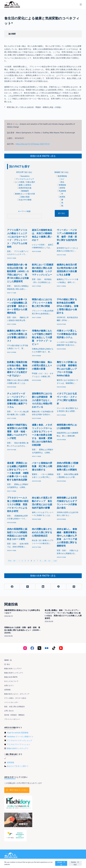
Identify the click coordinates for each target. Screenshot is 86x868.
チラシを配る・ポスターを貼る (15, 698)
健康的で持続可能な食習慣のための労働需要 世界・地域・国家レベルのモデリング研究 (17, 432)
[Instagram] (25, 648)
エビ (62, 179)
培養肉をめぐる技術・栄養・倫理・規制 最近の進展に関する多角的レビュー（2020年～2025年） (22, 630)
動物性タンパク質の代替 (24, 194)
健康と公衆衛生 (24, 185)
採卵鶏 (62, 188)
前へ (15, 561)
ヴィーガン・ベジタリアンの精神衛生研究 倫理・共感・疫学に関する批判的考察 (67, 237)
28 (45, 561)
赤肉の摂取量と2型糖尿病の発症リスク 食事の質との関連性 (67, 466)
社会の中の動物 (24, 200)
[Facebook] (12, 587)
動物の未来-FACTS (11, 677)
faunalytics (24, 176)
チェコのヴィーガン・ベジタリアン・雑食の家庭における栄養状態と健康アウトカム (17, 400)
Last (55, 561)
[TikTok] (54, 648)
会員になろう (9, 685)
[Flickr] (47, 648)
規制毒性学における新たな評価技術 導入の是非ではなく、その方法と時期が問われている (42, 400)
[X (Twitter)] (28, 587)
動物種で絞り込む (62, 172)
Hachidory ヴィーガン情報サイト (20, 737)
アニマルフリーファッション (19, 744)
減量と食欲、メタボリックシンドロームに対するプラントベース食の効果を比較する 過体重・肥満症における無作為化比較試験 (42, 435)
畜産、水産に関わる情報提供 (14, 707)
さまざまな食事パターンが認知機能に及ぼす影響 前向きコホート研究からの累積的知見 (17, 306)
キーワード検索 (24, 211)
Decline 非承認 (75, 863)
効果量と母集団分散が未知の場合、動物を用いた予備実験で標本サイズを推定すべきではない (17, 369)
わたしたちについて (11, 681)
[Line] (59, 587)
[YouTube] (61, 648)
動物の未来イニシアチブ (13, 669)
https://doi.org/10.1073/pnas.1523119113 (33, 144)
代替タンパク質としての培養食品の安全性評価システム (67, 334)
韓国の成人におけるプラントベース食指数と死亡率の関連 (42, 303)
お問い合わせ (9, 711)
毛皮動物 (62, 191)
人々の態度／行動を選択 (24, 182)
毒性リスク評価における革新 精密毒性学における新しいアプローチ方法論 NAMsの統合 (67, 369)
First (10, 561)
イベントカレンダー (11, 702)
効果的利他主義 (24, 188)
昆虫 (62, 182)
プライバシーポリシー (12, 719)
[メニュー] (81, 4)
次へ (50, 561)
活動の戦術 (24, 197)
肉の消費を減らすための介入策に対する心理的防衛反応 (42, 532)
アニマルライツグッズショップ (19, 740)
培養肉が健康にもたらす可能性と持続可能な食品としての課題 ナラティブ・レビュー (42, 337)
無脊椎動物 (62, 176)
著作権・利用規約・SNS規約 (14, 715)
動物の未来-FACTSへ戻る (43, 156)
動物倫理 (24, 191)
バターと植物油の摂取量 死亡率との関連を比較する (42, 466)
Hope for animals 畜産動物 (18, 733)
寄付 (7, 664)
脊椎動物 (62, 185)
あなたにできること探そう (18, 766)
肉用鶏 (62, 197)
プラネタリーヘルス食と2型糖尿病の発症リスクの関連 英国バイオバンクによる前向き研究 (18, 504)
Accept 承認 (61, 863)
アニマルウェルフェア (24, 179)
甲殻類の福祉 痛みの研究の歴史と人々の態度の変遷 (42, 365)
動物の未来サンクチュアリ (14, 673)
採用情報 (7, 690)
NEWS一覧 (8, 660)
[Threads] (74, 587)
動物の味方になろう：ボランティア (17, 694)
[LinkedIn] (43, 587)
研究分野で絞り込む (24, 172)
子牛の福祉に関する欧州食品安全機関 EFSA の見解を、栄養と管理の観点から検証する (68, 306)
